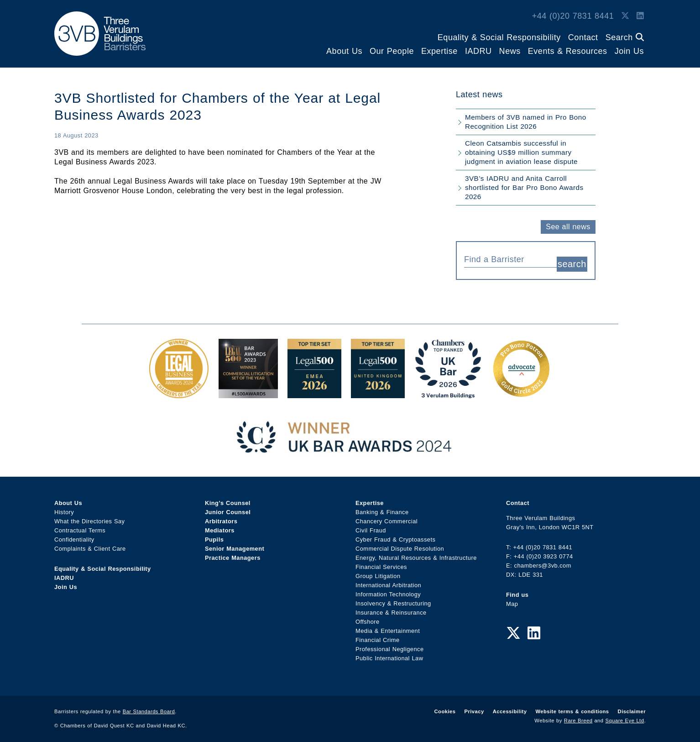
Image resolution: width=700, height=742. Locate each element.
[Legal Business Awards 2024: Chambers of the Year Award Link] (179, 389)
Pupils (214, 535)
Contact (583, 37)
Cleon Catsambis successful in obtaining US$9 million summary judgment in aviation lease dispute (521, 152)
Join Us (629, 51)
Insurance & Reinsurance (391, 608)
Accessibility (510, 707)
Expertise (439, 51)
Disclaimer (632, 707)
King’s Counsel (228, 499)
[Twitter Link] (625, 16)
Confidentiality (74, 535)
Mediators (220, 526)
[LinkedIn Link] (640, 16)
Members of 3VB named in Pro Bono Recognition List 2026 (526, 122)
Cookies (445, 707)
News (510, 51)
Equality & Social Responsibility (499, 37)
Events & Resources (568, 51)
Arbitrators (221, 517)
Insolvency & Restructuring (393, 599)
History (64, 508)
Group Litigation (378, 572)
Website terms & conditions (572, 707)
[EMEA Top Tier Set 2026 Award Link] (314, 389)
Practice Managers (233, 554)
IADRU (478, 51)
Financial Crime (378, 636)
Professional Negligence (390, 645)
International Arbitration (388, 581)
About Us (344, 51)
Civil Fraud (371, 526)
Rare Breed (578, 716)
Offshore (368, 618)
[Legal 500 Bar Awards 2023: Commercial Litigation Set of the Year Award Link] (248, 389)
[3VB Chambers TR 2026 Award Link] (448, 389)
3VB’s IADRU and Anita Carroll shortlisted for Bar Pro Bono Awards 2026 (524, 187)
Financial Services (381, 563)
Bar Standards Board (149, 707)
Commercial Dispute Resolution (400, 545)
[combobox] (510, 258)
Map (512, 600)
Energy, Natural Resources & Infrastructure (416, 554)
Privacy (474, 707)
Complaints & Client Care (90, 545)
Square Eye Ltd (625, 716)
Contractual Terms (80, 526)
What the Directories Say (90, 517)
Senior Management (235, 545)
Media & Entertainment (388, 627)
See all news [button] (568, 227)
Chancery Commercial (387, 517)
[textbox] (507, 259)
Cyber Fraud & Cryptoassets (395, 535)
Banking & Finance (382, 508)
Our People (392, 51)
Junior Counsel (228, 508)
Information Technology (388, 590)
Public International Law (389, 654)
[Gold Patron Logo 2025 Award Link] (521, 389)
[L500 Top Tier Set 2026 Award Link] (378, 389)
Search (625, 37)
